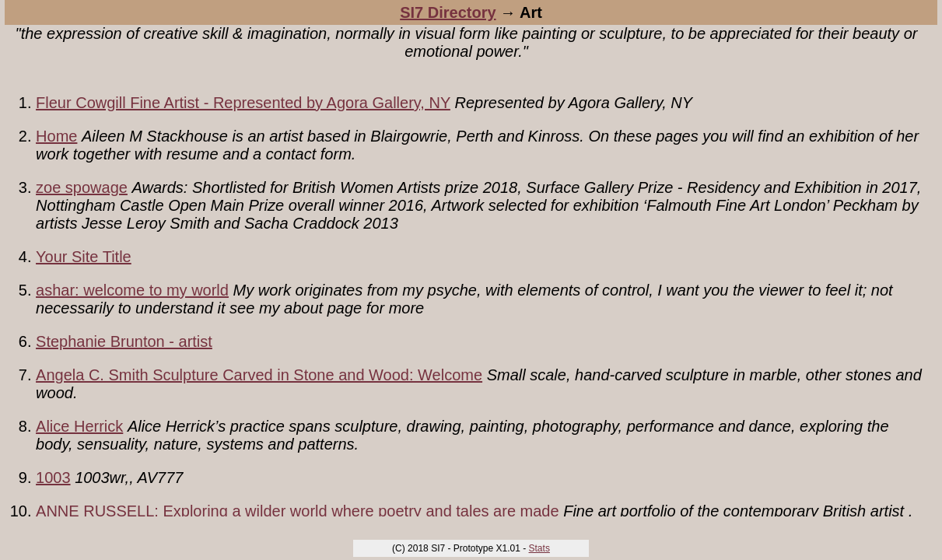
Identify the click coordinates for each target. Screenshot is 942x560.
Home (56, 136)
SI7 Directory (448, 12)
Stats (539, 548)
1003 (53, 478)
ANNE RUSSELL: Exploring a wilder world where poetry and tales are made (298, 511)
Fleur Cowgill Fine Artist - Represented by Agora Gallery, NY (243, 103)
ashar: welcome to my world (132, 290)
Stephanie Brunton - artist (124, 341)
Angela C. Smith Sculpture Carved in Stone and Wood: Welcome (259, 375)
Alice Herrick (79, 426)
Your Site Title (84, 257)
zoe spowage (82, 187)
